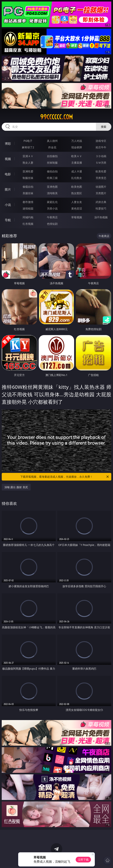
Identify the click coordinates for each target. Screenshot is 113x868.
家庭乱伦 (52, 202)
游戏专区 (101, 141)
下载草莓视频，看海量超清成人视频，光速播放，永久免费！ (65, 477)
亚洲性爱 (28, 171)
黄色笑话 (77, 208)
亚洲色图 (52, 187)
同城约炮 (28, 217)
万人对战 (77, 141)
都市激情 (28, 202)
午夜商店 (52, 217)
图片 (8, 189)
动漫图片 (101, 187)
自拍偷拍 (52, 156)
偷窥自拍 (28, 187)
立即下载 (83, 859)
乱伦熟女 (77, 178)
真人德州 (52, 141)
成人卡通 (77, 171)
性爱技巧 (101, 208)
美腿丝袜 (28, 193)
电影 (8, 174)
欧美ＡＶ (77, 156)
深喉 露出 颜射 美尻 (16, 487)
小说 (8, 205)
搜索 (104, 127)
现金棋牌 (77, 147)
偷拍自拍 (52, 171)
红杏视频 (28, 224)
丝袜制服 (52, 163)
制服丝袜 (28, 178)
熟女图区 (77, 193)
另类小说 (52, 208)
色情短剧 (52, 224)
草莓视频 (77, 217)
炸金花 (52, 147)
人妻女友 (77, 202)
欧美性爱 (101, 171)
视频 (8, 159)
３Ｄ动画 (101, 156)
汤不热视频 (101, 217)
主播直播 (77, 163)
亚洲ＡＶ (28, 156)
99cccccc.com (56, 117)
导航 (8, 220)
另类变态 (101, 178)
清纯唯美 (52, 193)
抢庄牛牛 (101, 147)
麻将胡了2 (28, 147)
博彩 (8, 144)
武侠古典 (101, 202)
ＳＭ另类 (101, 163)
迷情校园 (28, 208)
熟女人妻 (28, 163)
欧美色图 (77, 187)
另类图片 (101, 193)
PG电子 (28, 141)
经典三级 (52, 178)
